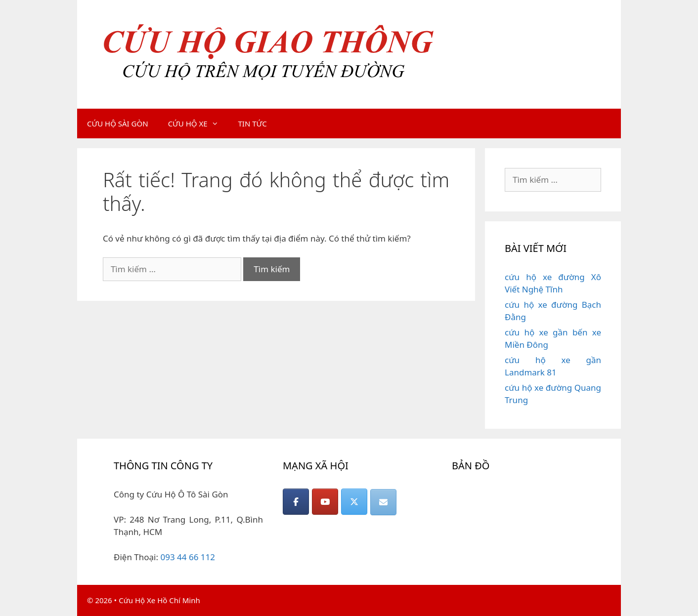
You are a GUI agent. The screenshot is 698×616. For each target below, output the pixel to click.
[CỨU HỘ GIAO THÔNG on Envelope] (383, 502)
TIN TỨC (253, 123)
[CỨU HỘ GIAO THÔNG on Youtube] (325, 502)
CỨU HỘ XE (198, 123)
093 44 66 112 (188, 557)
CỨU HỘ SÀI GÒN (118, 123)
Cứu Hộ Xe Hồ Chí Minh (159, 600)
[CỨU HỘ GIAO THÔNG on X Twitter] (354, 502)
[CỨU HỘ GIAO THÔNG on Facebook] (296, 502)
